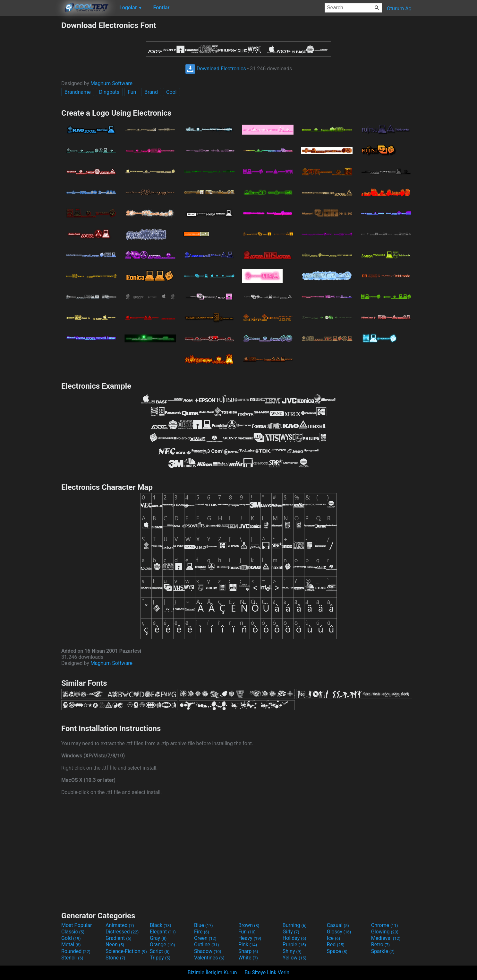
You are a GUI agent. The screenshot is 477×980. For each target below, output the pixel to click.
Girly (291, 932)
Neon (115, 945)
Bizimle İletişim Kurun (212, 972)
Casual (338, 925)
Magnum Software (111, 83)
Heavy (250, 938)
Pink (248, 945)
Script (160, 951)
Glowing (385, 932)
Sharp (248, 951)
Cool (171, 92)
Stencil (72, 958)
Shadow (208, 951)
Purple (294, 945)
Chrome (385, 925)
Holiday (294, 938)
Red (336, 945)
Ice (333, 938)
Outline (207, 945)
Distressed (122, 932)
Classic (73, 932)
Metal (71, 945)
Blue (204, 925)
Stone (115, 958)
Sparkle (383, 951)
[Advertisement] (30, 117)
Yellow (294, 958)
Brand (151, 92)
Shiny (292, 951)
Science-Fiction (126, 951)
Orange (162, 945)
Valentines (209, 958)
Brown (249, 925)
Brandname (78, 92)
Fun (132, 92)
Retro (380, 945)
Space (337, 951)
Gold (71, 938)
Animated (120, 925)
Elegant (163, 932)
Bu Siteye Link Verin (267, 972)
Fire (202, 932)
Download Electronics (216, 69)
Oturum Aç (399, 9)
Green (205, 938)
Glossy (339, 932)
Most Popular (77, 925)
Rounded (76, 951)
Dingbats (109, 92)
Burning (295, 925)
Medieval (386, 938)
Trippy (160, 958)
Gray (158, 938)
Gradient (118, 938)
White (248, 958)
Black (161, 925)
